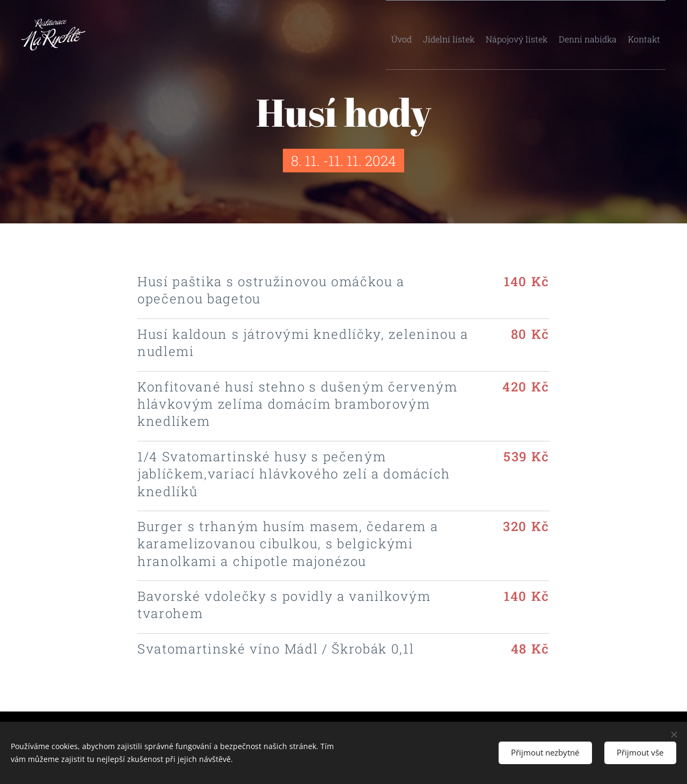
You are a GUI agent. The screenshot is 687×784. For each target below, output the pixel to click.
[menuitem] (392, 35)
